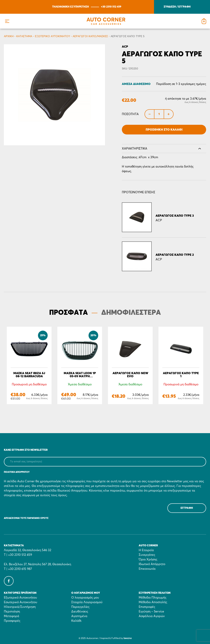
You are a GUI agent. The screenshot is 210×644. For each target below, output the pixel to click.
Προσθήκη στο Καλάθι (164, 130)
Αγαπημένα (79, 616)
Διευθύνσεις (80, 612)
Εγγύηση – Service (151, 612)
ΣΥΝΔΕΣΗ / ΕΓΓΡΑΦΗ (177, 7)
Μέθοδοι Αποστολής (153, 602)
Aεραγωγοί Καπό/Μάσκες (90, 36)
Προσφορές (12, 621)
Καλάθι (76, 621)
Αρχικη (9, 36)
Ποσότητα (130, 114)
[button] (7, 21)
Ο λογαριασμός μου (85, 598)
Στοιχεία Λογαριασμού (87, 602)
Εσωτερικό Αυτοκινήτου (21, 602)
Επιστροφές (147, 607)
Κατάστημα (24, 36)
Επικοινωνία (147, 569)
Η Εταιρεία (146, 550)
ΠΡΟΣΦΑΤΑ (68, 313)
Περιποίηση (12, 612)
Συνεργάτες (147, 555)
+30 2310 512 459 (111, 7)
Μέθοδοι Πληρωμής (153, 598)
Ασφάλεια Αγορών (152, 616)
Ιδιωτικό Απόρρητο (152, 564)
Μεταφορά (12, 616)
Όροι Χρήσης (148, 559)
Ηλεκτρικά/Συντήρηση (20, 607)
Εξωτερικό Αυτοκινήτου (52, 36)
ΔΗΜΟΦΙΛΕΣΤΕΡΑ (131, 313)
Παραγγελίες (80, 607)
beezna (128, 638)
